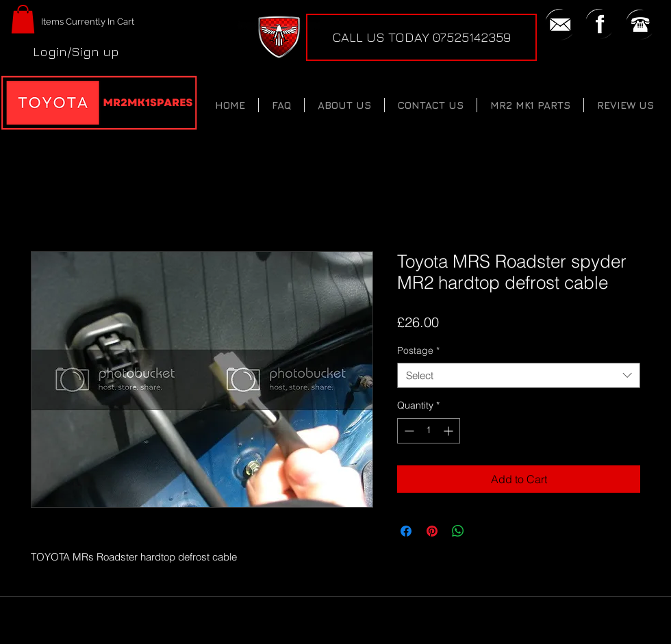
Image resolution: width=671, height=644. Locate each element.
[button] (23, 19)
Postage (418, 350)
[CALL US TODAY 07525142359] (421, 37)
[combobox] (519, 376)
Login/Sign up (76, 51)
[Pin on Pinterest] (432, 531)
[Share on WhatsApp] (458, 531)
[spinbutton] (429, 431)
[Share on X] (484, 531)
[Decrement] (408, 431)
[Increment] (450, 431)
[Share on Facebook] (406, 531)
